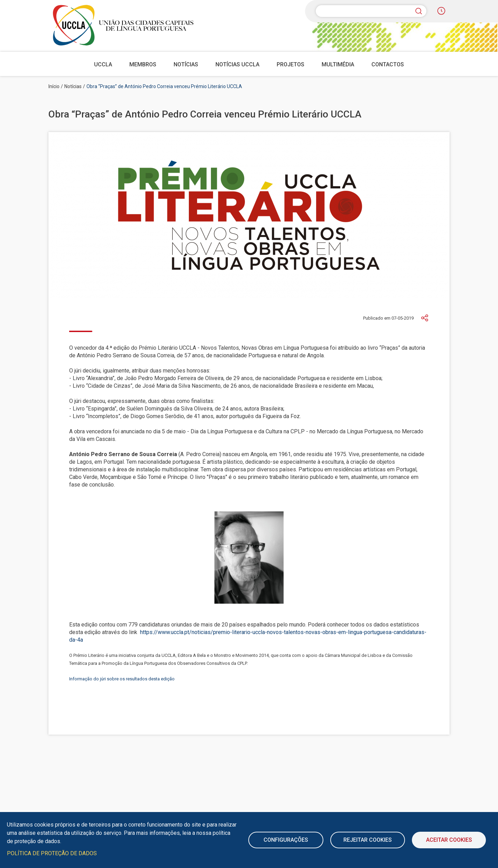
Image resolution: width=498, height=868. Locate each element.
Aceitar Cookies (449, 840)
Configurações (286, 840)
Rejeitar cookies (368, 840)
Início (54, 86)
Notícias (186, 64)
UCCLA (103, 64)
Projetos (290, 64)
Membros (143, 64)
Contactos (388, 64)
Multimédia (338, 64)
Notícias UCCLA (237, 64)
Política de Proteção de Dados (52, 853)
